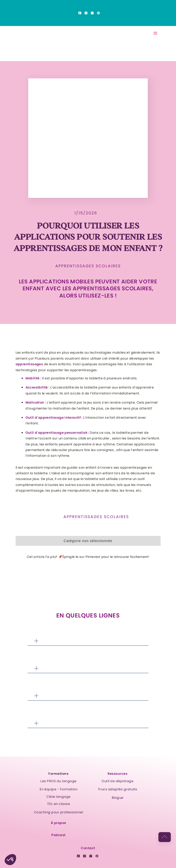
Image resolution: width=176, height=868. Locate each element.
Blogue (118, 798)
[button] (155, 33)
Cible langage (59, 797)
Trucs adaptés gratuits (118, 789)
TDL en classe (59, 804)
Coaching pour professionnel (59, 812)
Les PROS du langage (59, 781)
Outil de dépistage (117, 781)
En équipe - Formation (59, 789)
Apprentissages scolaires (88, 266)
